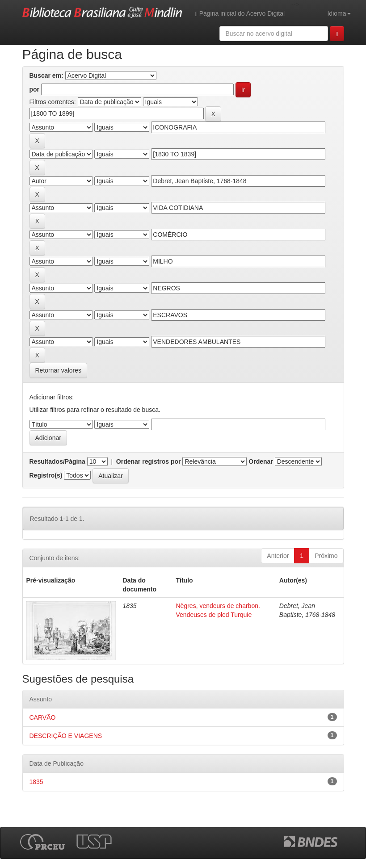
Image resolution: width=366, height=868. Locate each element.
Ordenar (261, 461)
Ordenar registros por (149, 461)
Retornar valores (59, 370)
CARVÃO (43, 717)
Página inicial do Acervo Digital (240, 14)
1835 (36, 782)
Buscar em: (46, 75)
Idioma (339, 13)
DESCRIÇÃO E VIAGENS (66, 736)
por (35, 89)
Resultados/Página (57, 461)
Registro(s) (46, 475)
